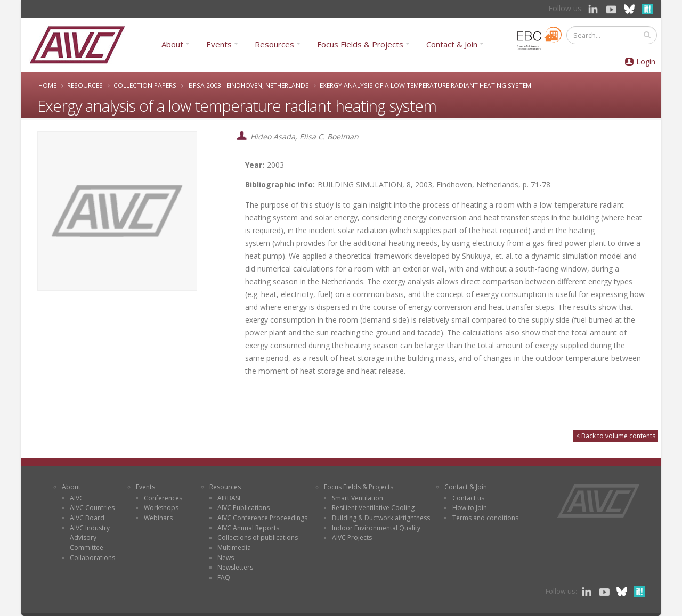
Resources (274, 44)
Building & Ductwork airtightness (381, 518)
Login (646, 61)
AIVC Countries (92, 508)
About (172, 44)
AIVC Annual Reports (248, 528)
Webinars (158, 518)
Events (219, 44)
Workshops (161, 508)
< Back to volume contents (616, 436)
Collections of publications (258, 537)
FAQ (224, 577)
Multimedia (234, 548)
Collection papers (145, 85)
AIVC (77, 498)
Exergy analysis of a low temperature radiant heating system (425, 85)
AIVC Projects (352, 537)
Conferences (163, 498)
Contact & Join (452, 44)
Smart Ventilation (358, 498)
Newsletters (235, 567)
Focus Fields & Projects (360, 44)
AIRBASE (230, 498)
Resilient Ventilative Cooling (373, 508)
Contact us (468, 498)
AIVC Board (87, 518)
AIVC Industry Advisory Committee (90, 538)
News (226, 558)
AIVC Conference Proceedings (262, 518)
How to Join (470, 508)
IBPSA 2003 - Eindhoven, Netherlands (248, 85)
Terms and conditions (485, 518)
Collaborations (92, 558)
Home (47, 85)
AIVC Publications (243, 508)
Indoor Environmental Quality (376, 528)
